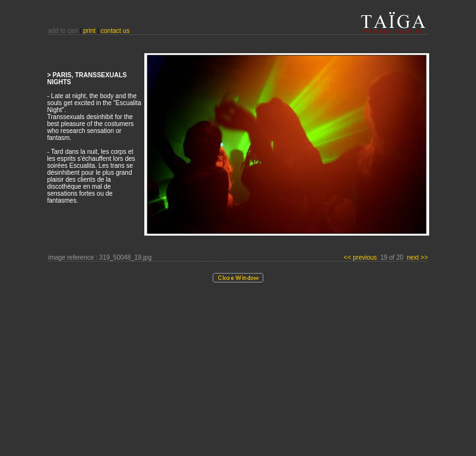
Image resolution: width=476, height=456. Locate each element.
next (417, 257)
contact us (115, 31)
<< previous (361, 257)
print (89, 31)
